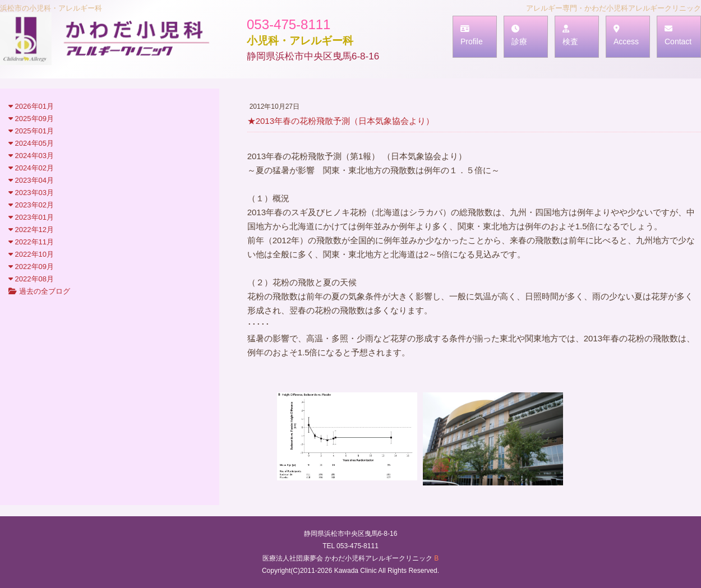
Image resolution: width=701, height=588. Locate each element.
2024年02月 (31, 168)
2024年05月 (31, 143)
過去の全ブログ (39, 291)
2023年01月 (31, 217)
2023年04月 (31, 180)
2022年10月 (31, 254)
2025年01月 (31, 131)
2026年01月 (31, 106)
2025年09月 (31, 119)
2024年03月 (31, 156)
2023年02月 (31, 205)
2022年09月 (31, 267)
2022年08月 (31, 279)
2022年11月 (31, 242)
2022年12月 (31, 230)
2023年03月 (31, 193)
